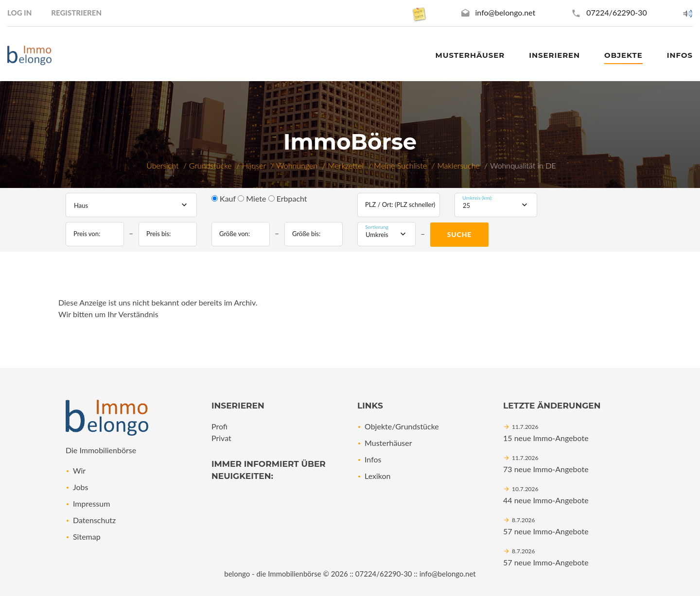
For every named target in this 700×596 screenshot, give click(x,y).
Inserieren (554, 55)
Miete (252, 198)
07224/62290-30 (617, 12)
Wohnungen (297, 165)
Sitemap (87, 536)
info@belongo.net (506, 12)
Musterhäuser (470, 55)
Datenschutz (94, 520)
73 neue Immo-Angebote (546, 469)
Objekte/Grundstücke (402, 426)
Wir (79, 470)
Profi (219, 426)
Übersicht (162, 165)
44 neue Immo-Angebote (546, 500)
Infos (373, 459)
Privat (221, 438)
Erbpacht (288, 198)
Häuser (254, 165)
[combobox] (131, 205)
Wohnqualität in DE (523, 165)
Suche (459, 234)
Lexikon (377, 476)
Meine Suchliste (400, 165)
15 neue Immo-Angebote (546, 438)
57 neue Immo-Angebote (546, 531)
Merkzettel (346, 165)
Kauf (224, 198)
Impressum (91, 503)
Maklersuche (459, 165)
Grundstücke (210, 165)
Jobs (80, 487)
